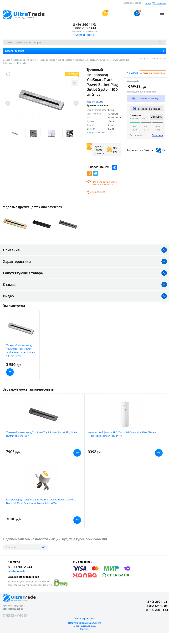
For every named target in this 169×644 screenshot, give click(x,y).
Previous (8, 103)
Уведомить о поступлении (153, 73)
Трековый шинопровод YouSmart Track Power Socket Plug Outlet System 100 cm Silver (21, 351)
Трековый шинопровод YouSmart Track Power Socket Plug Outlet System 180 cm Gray (42, 434)
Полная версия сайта (85, 619)
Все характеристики (96, 133)
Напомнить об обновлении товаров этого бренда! (104, 183)
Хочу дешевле (98, 191)
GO (44, 547)
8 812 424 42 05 (157, 606)
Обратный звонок (84, 35)
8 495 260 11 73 (84, 25)
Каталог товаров (15, 51)
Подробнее (157, 135)
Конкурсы (84, 629)
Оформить (156, 117)
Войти (148, 3)
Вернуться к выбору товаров (153, 58)
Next (76, 103)
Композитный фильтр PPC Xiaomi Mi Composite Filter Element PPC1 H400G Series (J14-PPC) (122, 434)
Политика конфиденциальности (85, 623)
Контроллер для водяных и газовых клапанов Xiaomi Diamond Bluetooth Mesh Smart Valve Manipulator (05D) (41, 501)
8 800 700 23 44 (84, 28)
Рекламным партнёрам (85, 626)
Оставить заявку (145, 99)
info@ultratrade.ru (18, 571)
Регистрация (160, 3)
